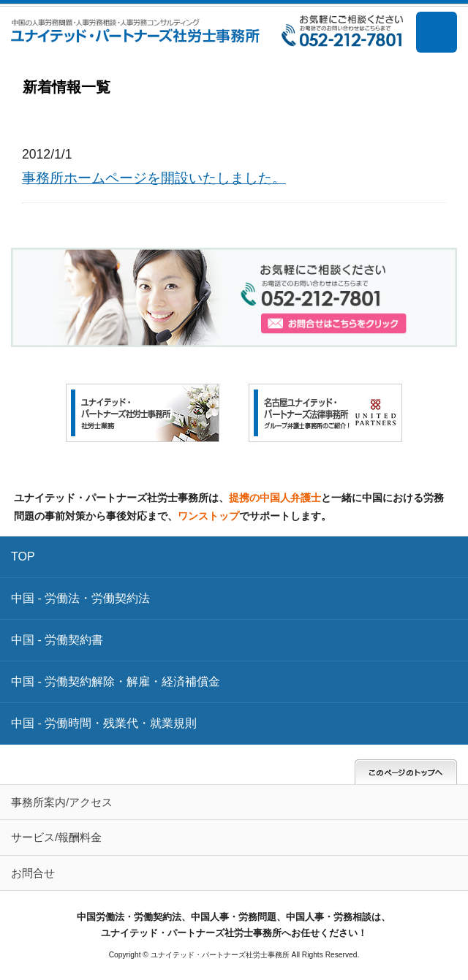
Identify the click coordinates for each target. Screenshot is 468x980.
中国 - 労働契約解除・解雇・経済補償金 (116, 681)
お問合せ (33, 873)
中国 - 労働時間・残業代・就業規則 (104, 723)
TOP (23, 557)
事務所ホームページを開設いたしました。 (154, 178)
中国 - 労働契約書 (57, 640)
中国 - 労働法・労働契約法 (80, 598)
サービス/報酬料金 (56, 837)
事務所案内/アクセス (62, 802)
